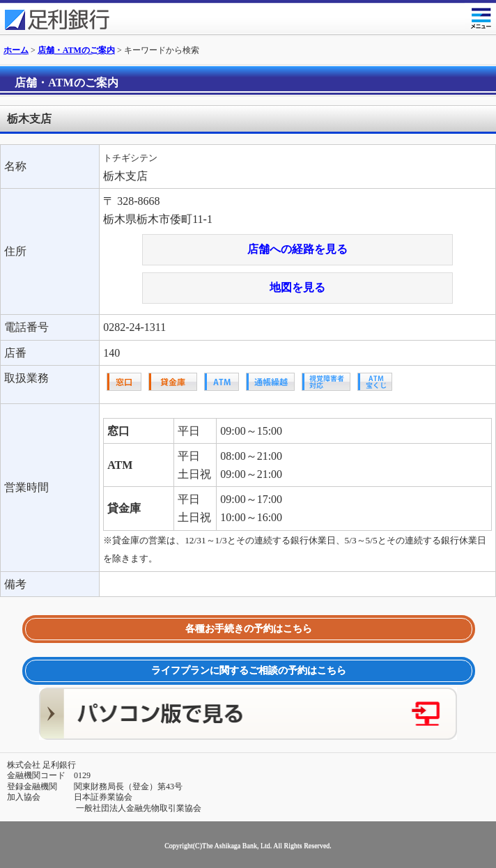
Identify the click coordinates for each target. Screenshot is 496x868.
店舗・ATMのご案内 (76, 50)
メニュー (480, 16)
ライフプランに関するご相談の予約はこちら (249, 671)
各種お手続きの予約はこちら (249, 629)
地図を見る (297, 287)
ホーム (16, 50)
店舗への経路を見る (297, 249)
